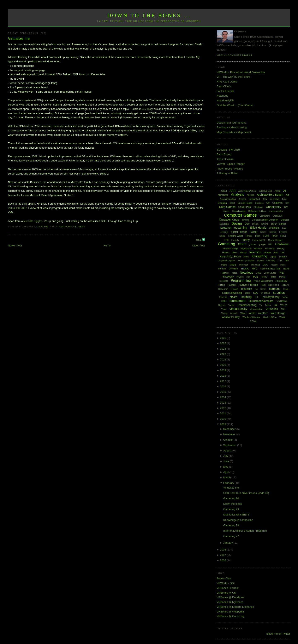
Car (287, 203)
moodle (222, 269)
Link (280, 261)
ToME (223, 301)
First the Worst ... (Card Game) (235, 105)
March (227, 477)
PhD (281, 273)
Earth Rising (224, 154)
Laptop (273, 257)
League (283, 257)
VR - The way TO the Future (234, 77)
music (245, 268)
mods (283, 265)
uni (276, 305)
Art (287, 195)
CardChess (244, 207)
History (281, 249)
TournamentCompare (261, 301)
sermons (275, 289)
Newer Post (15, 246)
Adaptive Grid (266, 191)
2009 (223, 424)
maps (224, 265)
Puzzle (221, 285)
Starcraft (223, 297)
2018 (223, 376)
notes (234, 273)
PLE (256, 277)
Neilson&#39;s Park (270, 269)
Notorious (222, 96)
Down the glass (233, 504)
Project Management (263, 281)
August (228, 451)
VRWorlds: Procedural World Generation (241, 72)
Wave (243, 313)
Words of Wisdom (252, 317)
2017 (223, 381)
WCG (252, 313)
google (262, 244)
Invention (255, 252)
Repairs (285, 285)
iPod (276, 253)
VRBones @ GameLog (230, 616)
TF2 (256, 297)
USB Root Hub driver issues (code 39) (246, 493)
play (248, 277)
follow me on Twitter (278, 634)
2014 (223, 397)
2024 (223, 349)
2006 (223, 560)
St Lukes (79, 227)
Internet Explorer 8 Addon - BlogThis (245, 531)
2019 (223, 370)
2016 (223, 386)
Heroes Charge (230, 249)
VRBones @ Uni (227, 593)
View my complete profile (235, 55)
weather (263, 313)
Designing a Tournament (231, 123)
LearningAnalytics (246, 261)
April (226, 472)
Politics (273, 277)
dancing (245, 220)
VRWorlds (272, 309)
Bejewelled (254, 199)
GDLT (242, 244)
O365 (258, 273)
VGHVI (284, 305)
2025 (223, 343)
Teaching (246, 297)
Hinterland (270, 249)
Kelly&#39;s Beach (230, 257)
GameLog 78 (231, 525)
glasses (252, 244)
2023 (223, 354)
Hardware (65, 227)
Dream (255, 224)
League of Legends (227, 261)
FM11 (283, 236)
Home (107, 246)
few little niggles (33, 221)
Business (259, 203)
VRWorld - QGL (226, 583)
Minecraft (255, 265)
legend (261, 261)
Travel (231, 305)
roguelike (247, 289)
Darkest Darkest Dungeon (265, 220)
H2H (270, 244)
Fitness (249, 236)
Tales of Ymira (225, 159)
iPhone (267, 252)
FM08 (266, 236)
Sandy (263, 289)
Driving (265, 224)
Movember (234, 269)
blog (284, 199)
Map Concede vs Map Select (234, 132)
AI (285, 191)
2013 (223, 403)
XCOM (253, 321)
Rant (263, 285)
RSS (199, 240)
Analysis (237, 195)
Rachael (232, 285)
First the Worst (235, 236)
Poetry (264, 277)
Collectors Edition (257, 211)
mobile (274, 265)
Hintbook (258, 249)
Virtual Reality (238, 309)
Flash (258, 236)
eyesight (224, 232)
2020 (223, 365)
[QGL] (224, 191)
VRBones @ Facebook (230, 597)
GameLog (227, 244)
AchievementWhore (247, 191)
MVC (255, 269)
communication (276, 211)
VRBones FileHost (228, 588)
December (230, 429)
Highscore (246, 249)
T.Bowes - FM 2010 (228, 150)
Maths (233, 265)
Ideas (234, 253)
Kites (246, 257)
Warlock (234, 313)
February (229, 483)
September (230, 445)
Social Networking (232, 293)
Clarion (226, 211)
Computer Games (240, 215)
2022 (223, 360)
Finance (273, 232)
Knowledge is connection (238, 520)
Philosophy (228, 277)
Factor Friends (225, 91)
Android (250, 195)
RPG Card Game (227, 82)
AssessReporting (228, 199)
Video (224, 309)
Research (223, 289)
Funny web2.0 (259, 240)
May (226, 467)
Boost (232, 203)
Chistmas (258, 207)
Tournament (237, 301)
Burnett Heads (245, 203)
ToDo (285, 297)
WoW (282, 317)
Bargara (242, 199)
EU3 (284, 228)
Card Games (227, 207)
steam (234, 297)
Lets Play (271, 261)
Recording (274, 285)
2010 (223, 419)
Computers (265, 216)
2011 (223, 413)
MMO (265, 265)
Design (237, 224)
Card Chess (224, 86)
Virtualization (257, 309)
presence (224, 281)
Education (226, 228)
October (228, 440)
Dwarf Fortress (279, 224)
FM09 (275, 236)
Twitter (268, 305)
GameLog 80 (231, 498)
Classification (239, 211)
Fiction (263, 232)
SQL (256, 293)
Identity (243, 253)
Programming (241, 281)
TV (261, 305)
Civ (286, 207)
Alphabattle (223, 195)
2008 (223, 550)
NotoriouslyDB (225, 100)
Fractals (235, 240)
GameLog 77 (231, 536)
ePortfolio (274, 228)
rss (256, 289)
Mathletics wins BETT (236, 515)
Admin (278, 191)
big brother (275, 199)
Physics (240, 277)
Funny (246, 240)
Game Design (275, 240)
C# (268, 203)
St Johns (265, 293)
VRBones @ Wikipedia (230, 612)
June (227, 461)
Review (234, 289)
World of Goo (270, 317)
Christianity (274, 207)
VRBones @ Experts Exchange (235, 607)
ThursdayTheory (270, 297)
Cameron (277, 203)
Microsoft (244, 265)
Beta (265, 199)
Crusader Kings (229, 220)
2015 (223, 392)
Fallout (254, 232)
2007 (223, 555)
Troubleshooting (247, 305)
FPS (227, 240)
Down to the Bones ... (149, 15)
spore (248, 293)
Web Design (278, 313)
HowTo (226, 252)
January (228, 543)
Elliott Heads (258, 228)
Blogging (222, 203)
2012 (223, 408)
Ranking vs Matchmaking (232, 127)
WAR (283, 309)
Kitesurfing (259, 256)
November (230, 434)
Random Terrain (248, 285)
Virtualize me (19, 39)
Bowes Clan (224, 578)
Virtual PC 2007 (17, 208)
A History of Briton (227, 173)
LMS (287, 261)
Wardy (224, 313)
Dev (247, 224)
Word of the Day (231, 317)
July (226, 456)
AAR (233, 191)
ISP (283, 252)
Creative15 (278, 216)
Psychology (281, 281)
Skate (286, 289)
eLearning (241, 228)
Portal (282, 277)
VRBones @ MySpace (230, 602)
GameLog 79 (231, 509)
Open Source (270, 273)
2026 (223, 338)
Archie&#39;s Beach (270, 195)
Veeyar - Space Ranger (231, 164)
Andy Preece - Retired (230, 169)
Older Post (198, 246)
